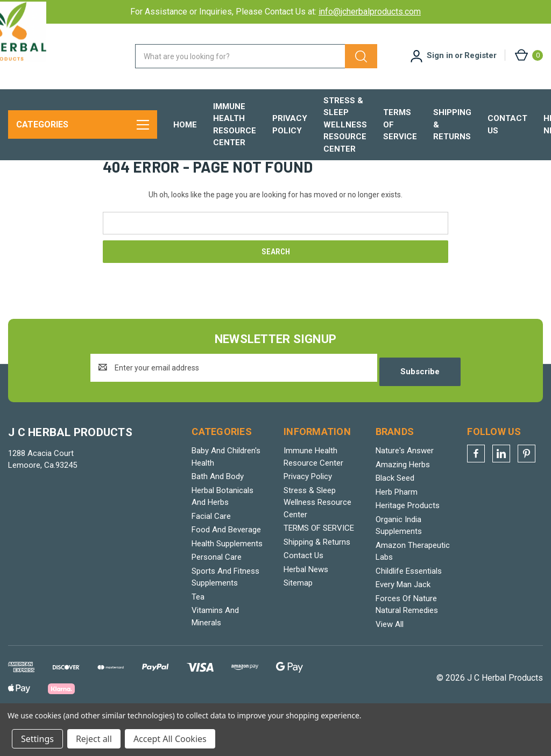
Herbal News (306, 603)
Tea (198, 631)
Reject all (94, 739)
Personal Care (217, 591)
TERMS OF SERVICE (400, 124)
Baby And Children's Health (226, 491)
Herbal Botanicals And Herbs (222, 530)
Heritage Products (408, 539)
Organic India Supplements (399, 559)
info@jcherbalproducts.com (370, 12)
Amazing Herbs (403, 498)
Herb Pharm (397, 526)
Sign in (440, 55)
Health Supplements (227, 577)
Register (481, 55)
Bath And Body (218, 510)
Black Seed (395, 512)
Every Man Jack (403, 618)
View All (390, 658)
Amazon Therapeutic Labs (413, 585)
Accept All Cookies (170, 739)
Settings (37, 739)
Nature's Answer (405, 484)
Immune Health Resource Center (235, 125)
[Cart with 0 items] (528, 55)
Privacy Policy (290, 124)
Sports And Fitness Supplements (225, 611)
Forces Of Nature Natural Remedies (407, 639)
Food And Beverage (226, 564)
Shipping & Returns (452, 124)
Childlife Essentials (409, 605)
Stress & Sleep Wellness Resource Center (345, 125)
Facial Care (211, 550)
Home (185, 125)
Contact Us (507, 124)
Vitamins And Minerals (215, 650)
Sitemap (298, 617)
